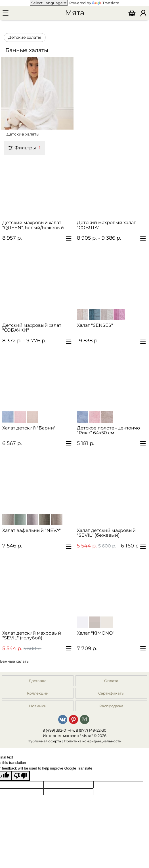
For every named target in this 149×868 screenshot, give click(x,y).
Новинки (38, 706)
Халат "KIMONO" (96, 633)
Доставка (38, 681)
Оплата (111, 681)
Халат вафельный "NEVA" (32, 530)
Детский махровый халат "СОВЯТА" (106, 225)
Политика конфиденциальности (93, 741)
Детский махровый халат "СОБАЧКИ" (32, 328)
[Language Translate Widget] (49, 3)
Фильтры (24, 148)
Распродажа (111, 706)
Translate (106, 3)
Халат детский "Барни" (29, 428)
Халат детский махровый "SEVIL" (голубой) (32, 635)
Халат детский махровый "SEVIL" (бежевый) (106, 533)
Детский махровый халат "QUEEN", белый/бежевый (33, 225)
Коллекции (38, 693)
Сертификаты (111, 693)
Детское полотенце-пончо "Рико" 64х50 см (108, 430)
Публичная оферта (44, 741)
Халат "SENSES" (95, 325)
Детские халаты (25, 37)
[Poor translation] (21, 776)
